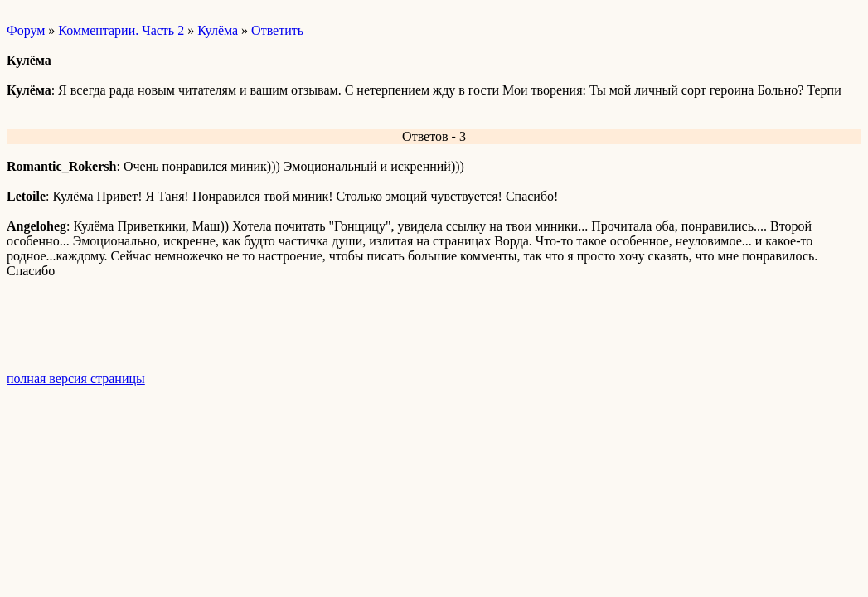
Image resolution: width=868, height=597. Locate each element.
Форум (26, 30)
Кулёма (218, 30)
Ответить (277, 30)
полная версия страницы (76, 379)
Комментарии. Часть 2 (121, 30)
